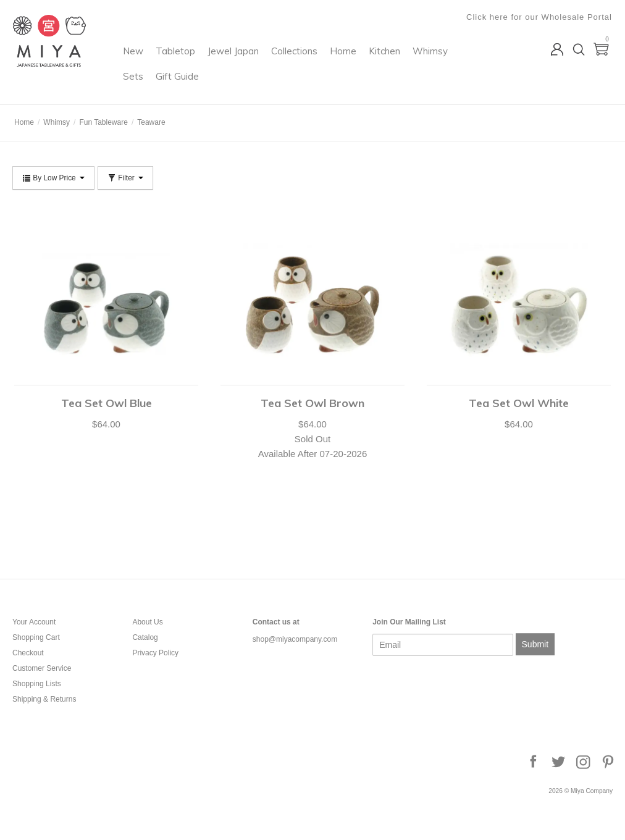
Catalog (145, 637)
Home (393, 59)
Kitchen (434, 59)
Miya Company (62, 89)
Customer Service (42, 668)
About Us (147, 622)
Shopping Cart (36, 637)
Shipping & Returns (44, 699)
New (183, 59)
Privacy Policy (155, 653)
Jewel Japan (283, 59)
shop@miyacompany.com (295, 639)
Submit (535, 644)
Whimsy (191, 84)
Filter (125, 178)
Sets (231, 84)
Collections (344, 59)
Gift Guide (275, 84)
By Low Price (53, 178)
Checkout (28, 653)
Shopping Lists (37, 684)
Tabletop (225, 59)
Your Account (34, 622)
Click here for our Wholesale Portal (540, 17)
